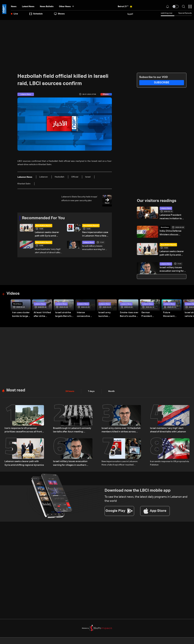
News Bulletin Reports (44, 226)
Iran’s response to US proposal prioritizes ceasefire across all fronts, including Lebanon (23, 429)
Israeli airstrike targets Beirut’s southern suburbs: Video (64, 314)
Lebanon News (88, 242)
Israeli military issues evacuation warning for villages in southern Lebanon (94, 248)
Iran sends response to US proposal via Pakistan (170, 462)
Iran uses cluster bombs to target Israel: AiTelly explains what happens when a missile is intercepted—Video (20, 314)
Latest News (28, 7)
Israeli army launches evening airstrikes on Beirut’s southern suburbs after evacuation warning (107, 314)
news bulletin (47, 7)
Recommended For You (43, 218)
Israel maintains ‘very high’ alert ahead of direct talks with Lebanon (48, 251)
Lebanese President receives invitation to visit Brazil (172, 217)
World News (165, 227)
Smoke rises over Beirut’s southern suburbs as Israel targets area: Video (129, 314)
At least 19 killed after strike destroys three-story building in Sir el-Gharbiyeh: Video (42, 314)
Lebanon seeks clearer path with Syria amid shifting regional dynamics (48, 234)
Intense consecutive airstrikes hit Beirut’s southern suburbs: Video (85, 314)
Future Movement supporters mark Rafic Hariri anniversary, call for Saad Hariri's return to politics (172, 314)
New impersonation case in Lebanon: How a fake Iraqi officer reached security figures (95, 234)
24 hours (70, 390)
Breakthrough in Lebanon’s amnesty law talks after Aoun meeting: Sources (73, 429)
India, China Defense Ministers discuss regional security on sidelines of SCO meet (172, 233)
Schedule (36, 14)
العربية (130, 14)
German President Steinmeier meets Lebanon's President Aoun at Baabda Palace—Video (150, 314)
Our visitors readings (157, 201)
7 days (91, 390)
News (14, 7)
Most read (16, 389)
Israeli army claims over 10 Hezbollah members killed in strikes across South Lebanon (120, 429)
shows (59, 14)
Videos (13, 293)
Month (111, 390)
